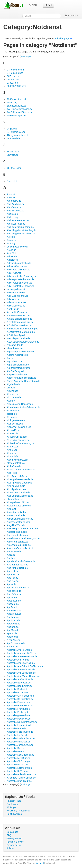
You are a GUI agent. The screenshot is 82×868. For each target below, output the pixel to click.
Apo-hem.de (13, 574)
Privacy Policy (14, 845)
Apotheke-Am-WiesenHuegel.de (23, 676)
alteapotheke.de (15, 499)
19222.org (12, 102)
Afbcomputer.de (15, 345)
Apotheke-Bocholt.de (18, 689)
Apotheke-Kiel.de (16, 748)
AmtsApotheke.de (16, 515)
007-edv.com (13, 76)
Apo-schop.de (14, 591)
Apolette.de (13, 627)
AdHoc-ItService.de (17, 266)
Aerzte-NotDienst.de (17, 312)
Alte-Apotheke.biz (16, 486)
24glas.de (12, 129)
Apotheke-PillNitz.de (17, 765)
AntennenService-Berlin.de (21, 548)
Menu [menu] (34, 5)
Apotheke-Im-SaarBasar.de (21, 738)
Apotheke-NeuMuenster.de (21, 755)
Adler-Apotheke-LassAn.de (21, 286)
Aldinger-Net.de (15, 424)
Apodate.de (13, 604)
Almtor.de (12, 453)
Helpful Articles (14, 814)
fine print (40, 863)
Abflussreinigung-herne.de (20, 227)
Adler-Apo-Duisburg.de (18, 270)
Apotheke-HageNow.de (19, 719)
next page (26, 57)
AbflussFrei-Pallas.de (18, 220)
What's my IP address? (18, 811)
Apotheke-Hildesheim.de (19, 725)
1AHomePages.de (16, 116)
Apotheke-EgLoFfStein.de (20, 706)
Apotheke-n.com (15, 751)
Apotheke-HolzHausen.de (20, 732)
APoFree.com (14, 611)
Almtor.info (12, 456)
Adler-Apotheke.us (16, 293)
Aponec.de (12, 637)
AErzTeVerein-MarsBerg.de (21, 332)
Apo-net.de (13, 578)
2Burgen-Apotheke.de (18, 135)
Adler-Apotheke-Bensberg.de (22, 276)
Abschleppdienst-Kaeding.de (21, 230)
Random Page (14, 801)
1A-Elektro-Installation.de (20, 109)
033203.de (12, 83)
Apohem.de (13, 617)
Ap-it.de (11, 558)
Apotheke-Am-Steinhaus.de (21, 670)
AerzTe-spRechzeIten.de (19, 319)
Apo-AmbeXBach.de (17, 568)
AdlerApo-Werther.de (18, 296)
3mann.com (13, 152)
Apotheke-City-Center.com (20, 696)
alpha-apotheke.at (16, 463)
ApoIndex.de (13, 620)
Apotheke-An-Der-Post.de (20, 679)
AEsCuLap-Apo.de (16, 335)
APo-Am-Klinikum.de (17, 565)
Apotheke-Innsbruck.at (18, 742)
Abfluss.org (13, 217)
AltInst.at (11, 509)
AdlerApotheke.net (16, 302)
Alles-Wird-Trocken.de (18, 440)
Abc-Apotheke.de (16, 204)
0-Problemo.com (15, 70)
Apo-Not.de (13, 581)
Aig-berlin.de (13, 384)
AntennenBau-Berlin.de (19, 545)
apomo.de (12, 633)
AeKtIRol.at (13, 309)
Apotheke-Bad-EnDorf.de (20, 686)
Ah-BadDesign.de (16, 371)
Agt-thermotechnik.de (18, 365)
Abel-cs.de (12, 214)
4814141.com (14, 168)
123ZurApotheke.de (17, 99)
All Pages (11, 807)
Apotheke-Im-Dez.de (17, 735)
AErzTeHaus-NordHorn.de (20, 322)
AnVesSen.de (14, 552)
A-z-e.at (11, 194)
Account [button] (71, 15)
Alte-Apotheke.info (16, 489)
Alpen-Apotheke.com (18, 460)
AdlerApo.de (13, 299)
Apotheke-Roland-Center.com (22, 774)
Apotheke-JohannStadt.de (20, 745)
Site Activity (12, 804)
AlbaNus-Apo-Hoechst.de (20, 404)
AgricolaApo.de (15, 361)
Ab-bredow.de (14, 201)
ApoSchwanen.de (16, 643)
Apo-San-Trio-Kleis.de (18, 588)
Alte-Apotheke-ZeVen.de (19, 483)
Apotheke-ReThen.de (18, 771)
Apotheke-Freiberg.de (18, 712)
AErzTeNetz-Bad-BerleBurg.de (22, 329)
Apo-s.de (11, 584)
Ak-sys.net (12, 391)
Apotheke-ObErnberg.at (19, 761)
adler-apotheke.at (16, 289)
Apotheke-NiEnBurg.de (19, 758)
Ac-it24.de (12, 253)
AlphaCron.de (14, 466)
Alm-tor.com (13, 447)
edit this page (62, 39)
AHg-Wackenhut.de (17, 375)
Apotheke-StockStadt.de (19, 781)
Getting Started (14, 838)
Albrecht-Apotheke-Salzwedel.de (23, 407)
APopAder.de (14, 640)
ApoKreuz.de (14, 624)
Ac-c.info (11, 240)
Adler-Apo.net (14, 273)
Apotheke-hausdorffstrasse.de (22, 722)
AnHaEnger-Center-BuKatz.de (22, 529)
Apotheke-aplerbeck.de (19, 683)
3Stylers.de (13, 155)
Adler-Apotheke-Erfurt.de (20, 283)
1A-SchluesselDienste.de (20, 112)
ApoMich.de (13, 630)
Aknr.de (11, 401)
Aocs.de (11, 555)
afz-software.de (15, 348)
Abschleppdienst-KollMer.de (21, 234)
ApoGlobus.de (14, 614)
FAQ (9, 835)
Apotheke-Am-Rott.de (18, 660)
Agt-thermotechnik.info (18, 368)
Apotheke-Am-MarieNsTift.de (22, 653)
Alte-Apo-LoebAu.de (17, 476)
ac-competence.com (17, 247)
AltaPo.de (12, 473)
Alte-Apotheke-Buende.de (20, 479)
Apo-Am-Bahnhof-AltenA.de (21, 561)
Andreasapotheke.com (18, 522)
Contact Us (12, 832)
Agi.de (10, 358)
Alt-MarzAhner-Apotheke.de (21, 470)
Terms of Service (15, 842)
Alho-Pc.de (12, 434)
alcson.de (12, 414)
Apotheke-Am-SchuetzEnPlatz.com (25, 666)
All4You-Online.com (17, 437)
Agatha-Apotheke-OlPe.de (20, 352)
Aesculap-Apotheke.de (18, 338)
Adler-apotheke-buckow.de (20, 279)
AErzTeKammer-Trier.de (19, 325)
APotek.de (12, 647)
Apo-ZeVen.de (14, 594)
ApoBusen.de (14, 601)
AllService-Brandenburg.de (21, 443)
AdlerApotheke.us (16, 306)
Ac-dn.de (11, 250)
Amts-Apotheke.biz (17, 512)
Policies (10, 848)
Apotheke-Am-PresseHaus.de (22, 656)
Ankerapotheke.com (17, 532)
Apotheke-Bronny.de (17, 692)
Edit (48, 5)
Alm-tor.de (12, 450)
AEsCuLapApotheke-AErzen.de (23, 342)
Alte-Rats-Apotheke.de (18, 493)
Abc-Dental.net (14, 207)
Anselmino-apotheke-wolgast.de (23, 538)
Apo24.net (12, 597)
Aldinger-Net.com (16, 420)
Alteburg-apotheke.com (19, 506)
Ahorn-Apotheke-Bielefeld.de (22, 378)
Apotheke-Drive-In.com (19, 702)
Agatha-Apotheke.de (17, 355)
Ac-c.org (11, 243)
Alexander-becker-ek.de (19, 427)
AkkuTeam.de (14, 397)
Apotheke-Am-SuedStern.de (21, 673)
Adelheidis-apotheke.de (19, 263)
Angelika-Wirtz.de (16, 525)
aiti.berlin (11, 388)
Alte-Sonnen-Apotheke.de (20, 496)
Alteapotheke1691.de (18, 502)
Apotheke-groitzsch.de (18, 715)
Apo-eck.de (13, 571)
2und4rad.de (13, 138)
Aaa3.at (11, 197)
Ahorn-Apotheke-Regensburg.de (23, 381)
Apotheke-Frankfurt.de (18, 709)
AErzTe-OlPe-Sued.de (18, 316)
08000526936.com (16, 86)
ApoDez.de (13, 607)
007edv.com (13, 79)
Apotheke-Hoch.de (16, 729)
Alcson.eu (12, 417)
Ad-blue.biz (13, 256)
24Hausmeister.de (16, 132)
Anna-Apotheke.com (17, 535)
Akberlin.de (13, 394)
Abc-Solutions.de (16, 211)
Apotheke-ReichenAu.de (19, 768)
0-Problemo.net (15, 73)
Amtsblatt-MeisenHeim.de (20, 519)
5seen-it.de (13, 181)
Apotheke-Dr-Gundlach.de (20, 699)
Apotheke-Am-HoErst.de (19, 650)
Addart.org (12, 260)
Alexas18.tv (13, 430)
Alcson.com (13, 411)
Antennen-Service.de (18, 542)
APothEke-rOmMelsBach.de (21, 778)
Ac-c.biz (11, 237)
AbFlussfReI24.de (16, 224)
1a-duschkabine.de (17, 106)
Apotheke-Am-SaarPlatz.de (21, 663)
